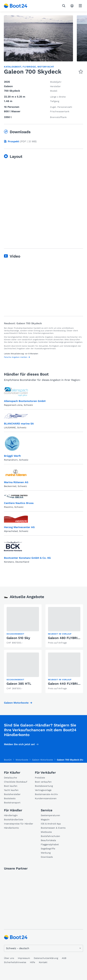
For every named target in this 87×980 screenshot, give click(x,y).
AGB (64, 958)
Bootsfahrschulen (50, 836)
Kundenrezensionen (46, 798)
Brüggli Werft (12, 456)
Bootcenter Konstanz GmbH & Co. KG (27, 558)
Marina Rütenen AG (16, 482)
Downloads (47, 857)
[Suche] (64, 6)
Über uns (9, 958)
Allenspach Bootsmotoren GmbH (25, 401)
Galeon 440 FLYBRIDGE (66, 684)
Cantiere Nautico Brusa (19, 503)
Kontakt (43, 962)
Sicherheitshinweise (15, 962)
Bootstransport (12, 803)
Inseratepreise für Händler (19, 824)
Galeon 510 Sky (18, 638)
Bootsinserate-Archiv (46, 794)
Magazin (45, 819)
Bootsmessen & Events (53, 828)
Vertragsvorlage (43, 790)
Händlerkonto (11, 828)
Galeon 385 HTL (19, 684)
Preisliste (40, 778)
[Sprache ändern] (43, 948)
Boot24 (8, 760)
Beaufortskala (48, 840)
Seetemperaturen (50, 815)
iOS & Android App (51, 824)
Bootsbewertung (44, 786)
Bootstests (10, 798)
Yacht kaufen (11, 790)
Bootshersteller (12, 794)
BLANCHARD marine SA (19, 424)
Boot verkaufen (43, 782)
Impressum (24, 958)
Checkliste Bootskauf (16, 782)
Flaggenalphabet (50, 844)
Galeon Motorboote (16, 703)
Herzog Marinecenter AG (19, 527)
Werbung (46, 853)
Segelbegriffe (48, 849)
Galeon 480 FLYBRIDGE (66, 638)
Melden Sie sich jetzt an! (19, 744)
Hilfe (33, 962)
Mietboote (46, 832)
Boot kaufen (11, 786)
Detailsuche (10, 778)
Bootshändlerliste (14, 819)
